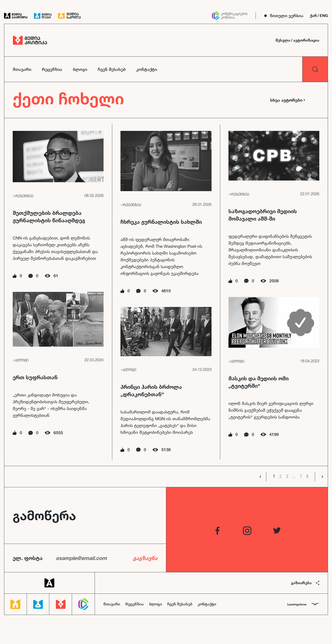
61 (56, 276)
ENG (324, 15)
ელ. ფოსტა (28, 558)
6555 (58, 433)
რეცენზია (52, 69)
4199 (274, 434)
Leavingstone (303, 604)
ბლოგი (80, 69)
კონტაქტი (147, 69)
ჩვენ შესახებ (112, 69)
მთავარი (22, 69)
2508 (274, 281)
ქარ (313, 15)
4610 (166, 291)
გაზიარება (305, 583)
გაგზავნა (145, 558)
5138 (166, 450)
